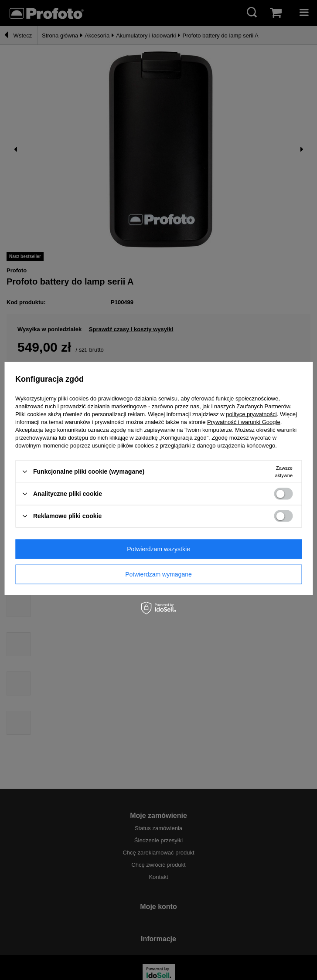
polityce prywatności (251, 414)
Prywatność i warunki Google (244, 422)
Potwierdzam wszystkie (158, 549)
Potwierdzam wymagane (158, 574)
